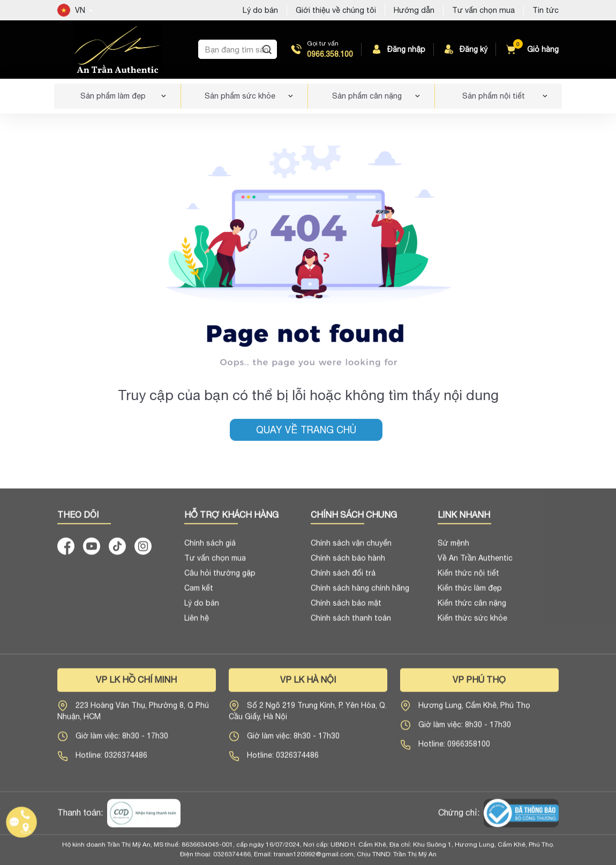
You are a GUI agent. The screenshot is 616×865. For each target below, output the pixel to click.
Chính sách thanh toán (351, 622)
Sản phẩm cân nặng (367, 96)
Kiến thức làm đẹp (470, 592)
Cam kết (199, 592)
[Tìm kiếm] (267, 49)
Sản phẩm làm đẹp (113, 96)
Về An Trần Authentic (475, 562)
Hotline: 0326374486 (111, 759)
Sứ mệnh (453, 547)
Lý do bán (202, 607)
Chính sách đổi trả (343, 577)
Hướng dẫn (414, 10)
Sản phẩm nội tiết (494, 96)
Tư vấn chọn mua (483, 10)
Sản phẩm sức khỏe (240, 96)
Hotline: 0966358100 (454, 748)
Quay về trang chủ (306, 430)
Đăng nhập (398, 49)
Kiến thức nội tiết (468, 577)
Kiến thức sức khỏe (472, 622)
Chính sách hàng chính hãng (360, 592)
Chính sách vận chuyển (351, 547)
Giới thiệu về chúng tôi (336, 10)
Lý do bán (260, 10)
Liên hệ (197, 622)
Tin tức (546, 10)
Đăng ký (465, 49)
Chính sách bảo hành (348, 562)
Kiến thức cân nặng (472, 607)
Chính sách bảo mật (346, 607)
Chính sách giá (210, 547)
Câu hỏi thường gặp (220, 577)
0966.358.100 (330, 54)
